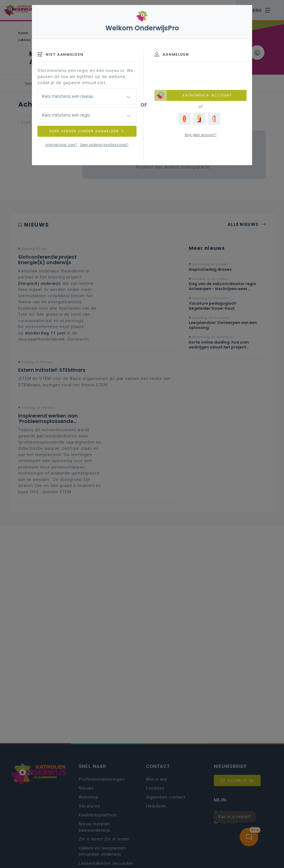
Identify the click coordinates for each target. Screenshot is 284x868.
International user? (61, 145)
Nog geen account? (201, 135)
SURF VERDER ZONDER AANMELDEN (87, 131)
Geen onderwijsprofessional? (104, 145)
